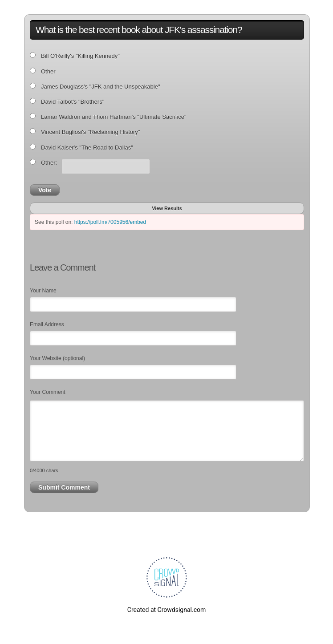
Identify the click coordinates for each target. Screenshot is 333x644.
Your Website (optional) (57, 358)
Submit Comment (64, 487)
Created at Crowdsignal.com (166, 610)
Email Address (47, 324)
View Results (167, 208)
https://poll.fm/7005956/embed (110, 222)
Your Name (43, 291)
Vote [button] (45, 190)
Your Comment (48, 392)
